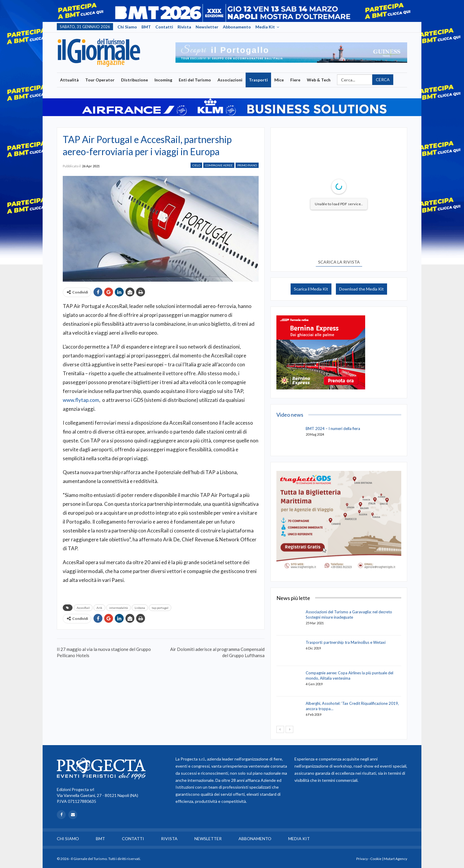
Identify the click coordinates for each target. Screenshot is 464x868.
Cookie (376, 859)
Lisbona (140, 608)
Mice (279, 80)
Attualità (69, 80)
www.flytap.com (81, 400)
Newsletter (207, 27)
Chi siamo (127, 27)
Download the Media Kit (361, 289)
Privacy (362, 859)
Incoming (163, 80)
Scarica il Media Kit (311, 289)
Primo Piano (247, 165)
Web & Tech (319, 80)
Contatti (164, 27)
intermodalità (119, 608)
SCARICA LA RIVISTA (339, 262)
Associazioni (230, 80)
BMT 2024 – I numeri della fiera (333, 429)
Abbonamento (237, 27)
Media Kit (265, 27)
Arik (99, 608)
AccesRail (83, 608)
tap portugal (160, 608)
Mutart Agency (395, 859)
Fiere (295, 80)
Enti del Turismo (195, 80)
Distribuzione (134, 80)
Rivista (184, 27)
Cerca (383, 80)
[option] (291, 53)
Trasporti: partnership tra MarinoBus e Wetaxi (346, 642)
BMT (146, 27)
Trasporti (258, 80)
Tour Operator (100, 80)
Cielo (196, 165)
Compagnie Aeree (219, 165)
